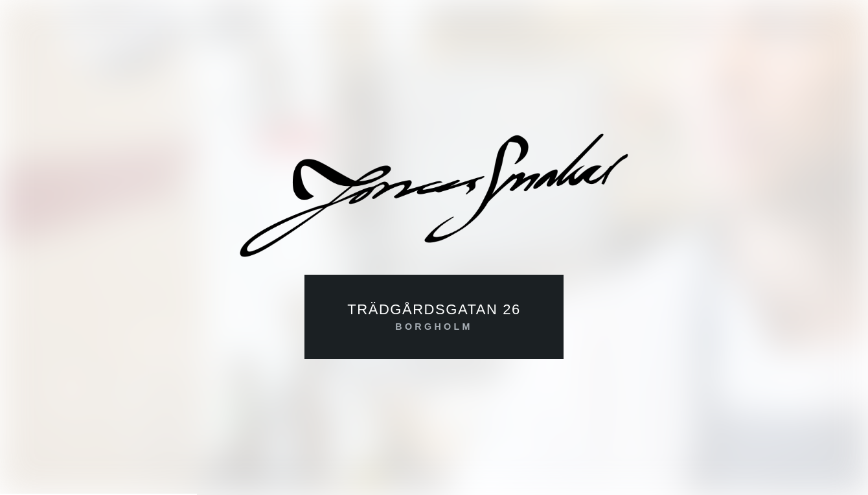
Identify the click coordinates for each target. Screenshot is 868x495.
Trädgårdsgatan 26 (434, 317)
